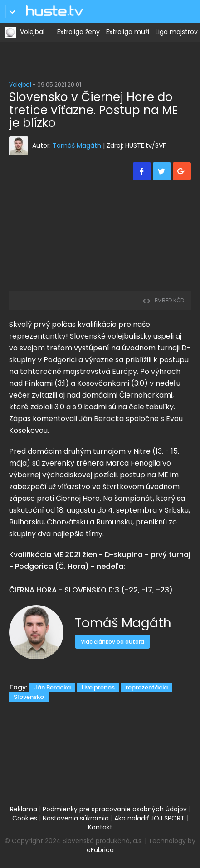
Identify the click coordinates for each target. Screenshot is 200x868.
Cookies (25, 818)
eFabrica (100, 850)
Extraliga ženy (78, 32)
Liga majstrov (177, 32)
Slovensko (29, 697)
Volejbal (32, 32)
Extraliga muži (128, 32)
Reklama (24, 809)
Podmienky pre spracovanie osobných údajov (115, 809)
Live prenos (98, 687)
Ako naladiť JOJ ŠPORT (149, 818)
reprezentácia (147, 687)
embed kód (163, 300)
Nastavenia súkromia (76, 818)
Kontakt (100, 827)
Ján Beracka (52, 687)
